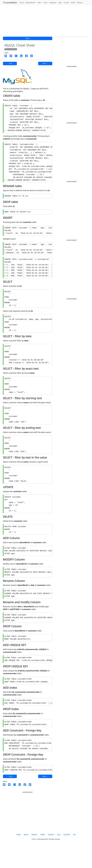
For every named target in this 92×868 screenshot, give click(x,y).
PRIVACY (34, 857)
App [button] (60, 3)
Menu (28, 38)
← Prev (10, 64)
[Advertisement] (46, 22)
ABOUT (26, 857)
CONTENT (67, 857)
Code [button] (45, 3)
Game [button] (73, 3)
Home (22, 3)
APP (74, 857)
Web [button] (39, 3)
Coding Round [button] (30, 3)
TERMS (43, 857)
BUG (59, 857)
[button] (80, 3)
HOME (18, 857)
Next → (45, 64)
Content (67, 3)
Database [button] (53, 3)
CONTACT (51, 857)
